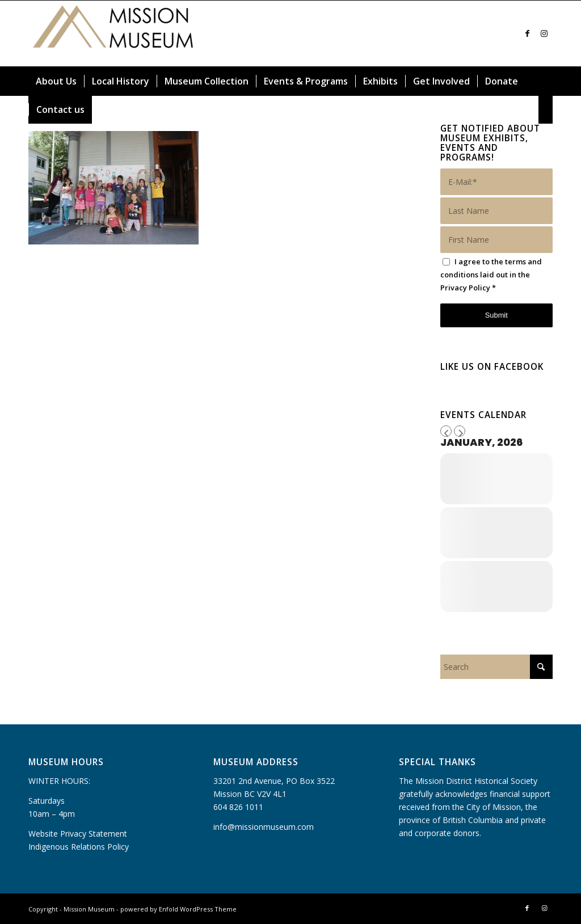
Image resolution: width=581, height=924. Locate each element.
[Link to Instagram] (544, 33)
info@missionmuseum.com (264, 827)
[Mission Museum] (113, 33)
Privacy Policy (465, 288)
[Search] (546, 109)
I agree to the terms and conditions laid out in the (491, 275)
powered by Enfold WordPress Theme (178, 909)
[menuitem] (56, 81)
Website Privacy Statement (78, 834)
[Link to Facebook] (527, 33)
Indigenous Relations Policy (79, 847)
